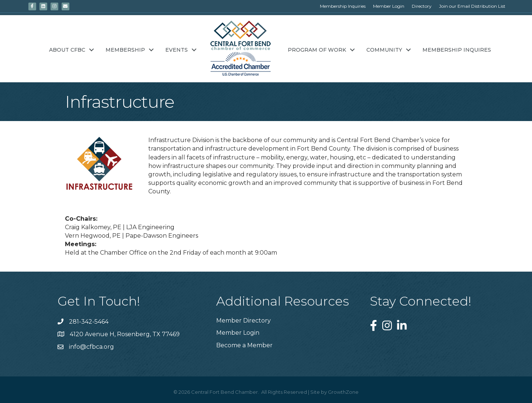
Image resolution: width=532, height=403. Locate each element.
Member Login (389, 6)
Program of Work (317, 50)
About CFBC (67, 50)
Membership (125, 50)
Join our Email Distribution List (472, 6)
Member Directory (243, 321)
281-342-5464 (89, 322)
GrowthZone (343, 392)
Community (384, 50)
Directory (422, 6)
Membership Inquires (457, 50)
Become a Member (244, 345)
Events (177, 50)
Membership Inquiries (343, 6)
